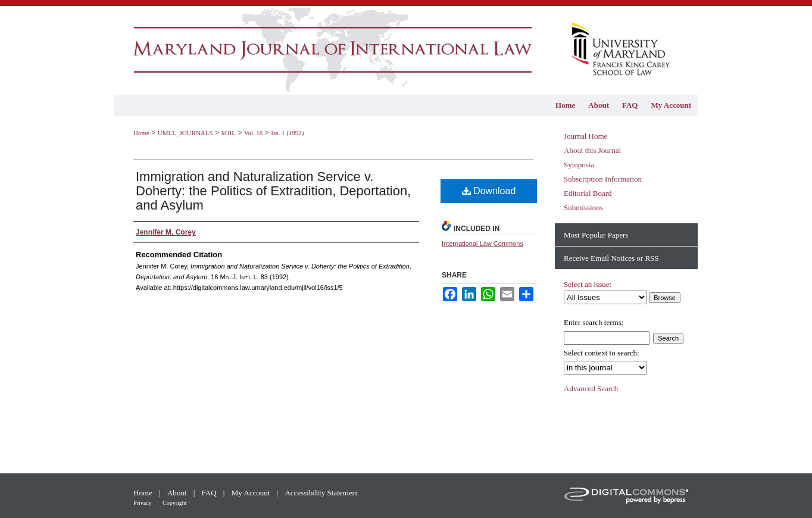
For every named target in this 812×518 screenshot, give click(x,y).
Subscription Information (603, 179)
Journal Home (585, 136)
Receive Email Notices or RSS (611, 258)
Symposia (579, 165)
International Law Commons (482, 244)
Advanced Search (591, 388)
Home (141, 133)
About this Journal (592, 150)
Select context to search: (602, 353)
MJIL (228, 133)
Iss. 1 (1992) (287, 133)
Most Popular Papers (596, 235)
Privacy (143, 503)
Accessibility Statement (321, 493)
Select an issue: (588, 284)
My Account (252, 493)
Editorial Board (588, 193)
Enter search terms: (594, 322)
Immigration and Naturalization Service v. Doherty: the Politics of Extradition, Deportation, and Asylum (273, 191)
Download (489, 191)
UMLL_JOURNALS (185, 133)
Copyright (175, 503)
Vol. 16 (254, 133)
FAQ (210, 493)
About (178, 493)
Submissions (583, 207)
